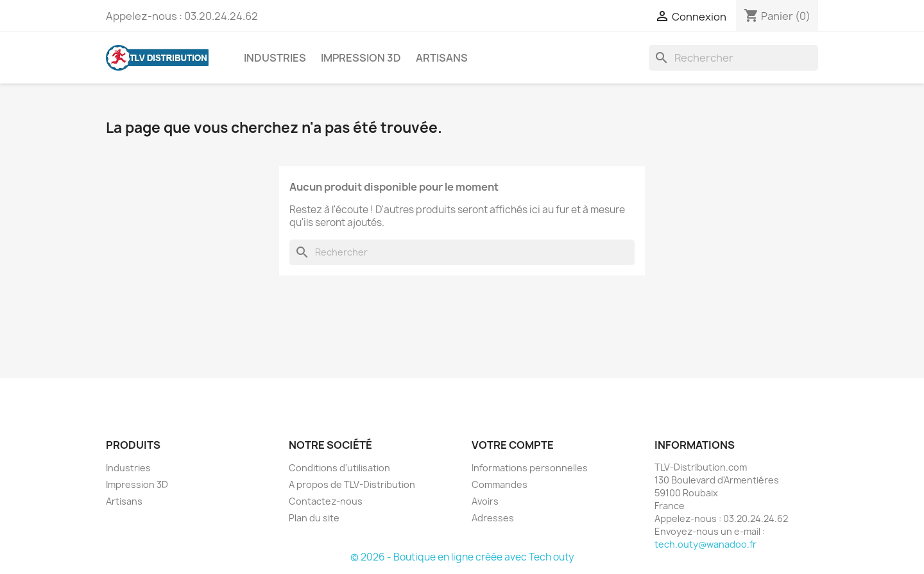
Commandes (500, 484)
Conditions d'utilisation (339, 468)
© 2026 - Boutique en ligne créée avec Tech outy (462, 557)
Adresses (493, 518)
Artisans (442, 58)
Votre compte (513, 445)
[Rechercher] (733, 58)
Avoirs (485, 501)
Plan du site (314, 518)
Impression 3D (361, 58)
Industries (275, 58)
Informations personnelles (530, 468)
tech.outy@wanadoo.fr (706, 544)
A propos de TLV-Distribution (352, 484)
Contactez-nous (326, 501)
